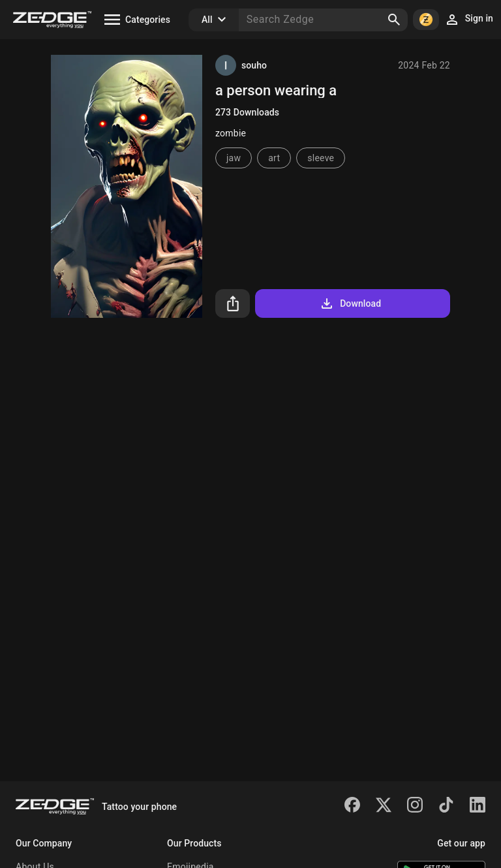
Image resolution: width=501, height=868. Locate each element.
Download (350, 303)
